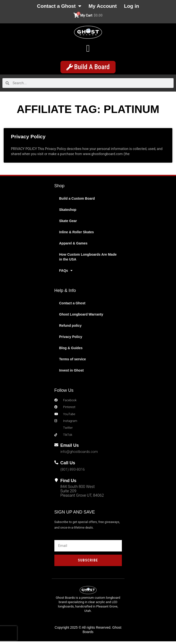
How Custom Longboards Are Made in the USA (88, 260)
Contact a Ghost (56, 7)
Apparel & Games (73, 246)
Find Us (68, 483)
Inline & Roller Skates (77, 235)
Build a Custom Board (77, 201)
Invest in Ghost (71, 373)
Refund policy (71, 328)
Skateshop (68, 212)
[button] (88, 49)
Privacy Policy (28, 139)
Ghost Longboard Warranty (81, 317)
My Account (105, 6)
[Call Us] (56, 465)
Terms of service (73, 362)
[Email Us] (56, 448)
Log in (137, 6)
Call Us (68, 466)
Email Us (70, 448)
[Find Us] (56, 483)
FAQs (66, 273)
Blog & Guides (71, 351)
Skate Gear (68, 224)
